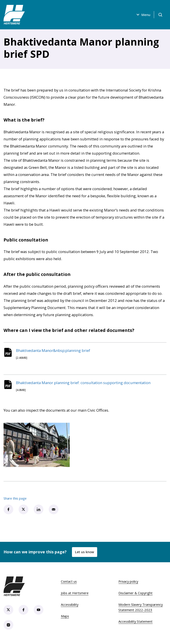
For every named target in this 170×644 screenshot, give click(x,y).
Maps (65, 616)
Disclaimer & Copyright (135, 593)
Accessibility (70, 604)
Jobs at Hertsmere (75, 593)
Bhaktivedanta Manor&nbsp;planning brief (53, 350)
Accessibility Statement (135, 621)
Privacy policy (128, 581)
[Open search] (160, 15)
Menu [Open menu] (143, 15)
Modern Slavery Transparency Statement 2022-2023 (141, 607)
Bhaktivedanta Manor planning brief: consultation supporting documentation (83, 383)
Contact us (69, 581)
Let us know (85, 552)
